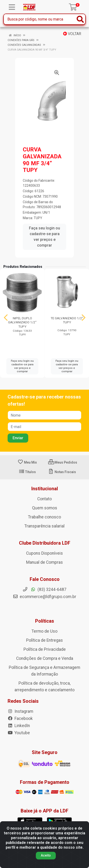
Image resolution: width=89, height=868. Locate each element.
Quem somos (45, 508)
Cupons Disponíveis (44, 553)
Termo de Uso (44, 631)
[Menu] (12, 7)
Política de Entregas (44, 640)
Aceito (46, 855)
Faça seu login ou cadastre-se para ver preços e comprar (44, 237)
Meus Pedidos (63, 462)
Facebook (20, 718)
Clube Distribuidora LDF (45, 543)
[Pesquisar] (80, 19)
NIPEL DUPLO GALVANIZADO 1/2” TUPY (22, 322)
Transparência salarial (44, 526)
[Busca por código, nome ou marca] (40, 19)
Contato (44, 499)
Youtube (19, 733)
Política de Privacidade (45, 649)
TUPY (38, 218)
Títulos (27, 472)
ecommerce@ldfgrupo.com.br (44, 597)
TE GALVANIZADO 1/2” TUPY (67, 320)
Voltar (72, 34)
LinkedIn (19, 726)
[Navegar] (6, 318)
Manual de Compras (44, 562)
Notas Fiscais (62, 472)
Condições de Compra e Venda (45, 658)
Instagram (20, 711)
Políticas (45, 621)
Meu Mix (27, 462)
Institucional (45, 489)
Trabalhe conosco (44, 517)
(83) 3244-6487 (44, 589)
